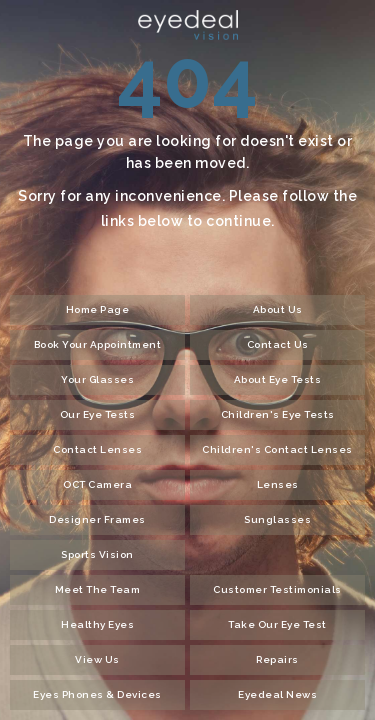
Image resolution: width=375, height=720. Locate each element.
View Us (97, 659)
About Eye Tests (278, 379)
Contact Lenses (97, 449)
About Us (278, 309)
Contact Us (278, 344)
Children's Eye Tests (278, 414)
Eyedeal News (277, 694)
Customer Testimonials (277, 589)
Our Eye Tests (98, 414)
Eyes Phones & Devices (97, 694)
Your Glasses (97, 379)
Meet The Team (98, 589)
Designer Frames (97, 519)
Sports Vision (97, 554)
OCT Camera (97, 484)
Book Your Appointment (98, 344)
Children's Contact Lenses (277, 449)
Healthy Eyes (97, 624)
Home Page (98, 309)
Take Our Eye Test (277, 624)
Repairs (277, 659)
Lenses (278, 484)
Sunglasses (277, 519)
